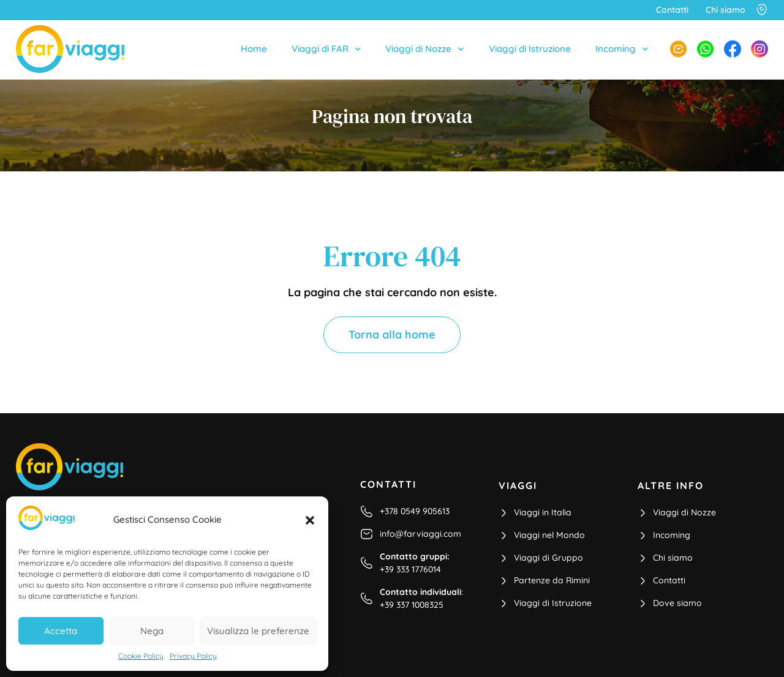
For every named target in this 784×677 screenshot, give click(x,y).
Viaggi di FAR (326, 49)
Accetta (61, 631)
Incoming (622, 49)
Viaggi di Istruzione (530, 49)
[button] (310, 520)
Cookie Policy (141, 656)
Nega (152, 631)
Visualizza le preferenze (258, 631)
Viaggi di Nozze (425, 49)
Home (254, 49)
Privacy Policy (193, 656)
